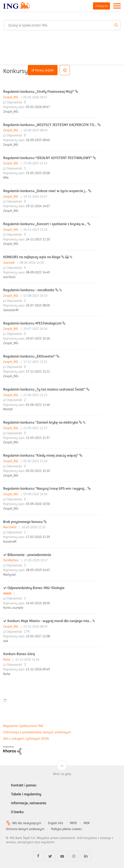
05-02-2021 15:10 (38, 471)
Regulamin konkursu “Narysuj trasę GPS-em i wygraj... (45, 488)
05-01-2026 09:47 (38, 107)
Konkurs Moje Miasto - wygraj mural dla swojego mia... (50, 621)
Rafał (7, 660)
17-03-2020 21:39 (38, 537)
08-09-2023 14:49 (38, 272)
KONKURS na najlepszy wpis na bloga (32, 257)
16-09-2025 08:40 (38, 140)
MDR (87, 823)
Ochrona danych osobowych (25, 829)
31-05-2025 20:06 (38, 173)
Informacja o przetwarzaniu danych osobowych (37, 732)
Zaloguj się (101, 6)
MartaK (8, 409)
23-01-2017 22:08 (38, 636)
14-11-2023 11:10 (38, 239)
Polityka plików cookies (66, 829)
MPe (6, 178)
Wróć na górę (62, 774)
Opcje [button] (65, 70)
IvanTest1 (9, 277)
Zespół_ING (11, 97)
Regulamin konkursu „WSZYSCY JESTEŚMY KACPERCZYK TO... (50, 125)
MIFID (73, 823)
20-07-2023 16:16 (38, 338)
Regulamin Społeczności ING (23, 726)
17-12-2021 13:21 (38, 372)
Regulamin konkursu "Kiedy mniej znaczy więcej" (41, 455)
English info (56, 823)
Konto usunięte (13, 608)
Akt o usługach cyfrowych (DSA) (26, 738)
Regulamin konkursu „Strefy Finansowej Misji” (39, 92)
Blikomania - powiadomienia (29, 555)
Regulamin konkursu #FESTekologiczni (33, 323)
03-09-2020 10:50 (38, 504)
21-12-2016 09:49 (38, 669)
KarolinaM (10, 542)
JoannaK (9, 263)
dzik (6, 641)
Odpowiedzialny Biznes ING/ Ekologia (36, 588)
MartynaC (10, 575)
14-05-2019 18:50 (38, 603)
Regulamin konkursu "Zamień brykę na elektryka (41, 422)
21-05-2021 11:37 (38, 438)
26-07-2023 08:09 (38, 305)
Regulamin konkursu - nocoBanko (29, 290)
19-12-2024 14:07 (38, 206)
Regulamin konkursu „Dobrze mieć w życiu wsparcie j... (46, 191)
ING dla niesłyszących (27, 823)
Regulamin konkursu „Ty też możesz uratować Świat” (45, 389)
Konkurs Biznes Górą (19, 654)
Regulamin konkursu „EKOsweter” (30, 356)
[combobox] (62, 25)
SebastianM (11, 310)
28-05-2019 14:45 (38, 570)
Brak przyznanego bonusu (23, 522)
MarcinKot (10, 527)
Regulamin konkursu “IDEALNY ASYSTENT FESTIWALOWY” (48, 158)
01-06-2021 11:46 (38, 405)
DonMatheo (11, 560)
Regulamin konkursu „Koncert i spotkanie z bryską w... (45, 224)
